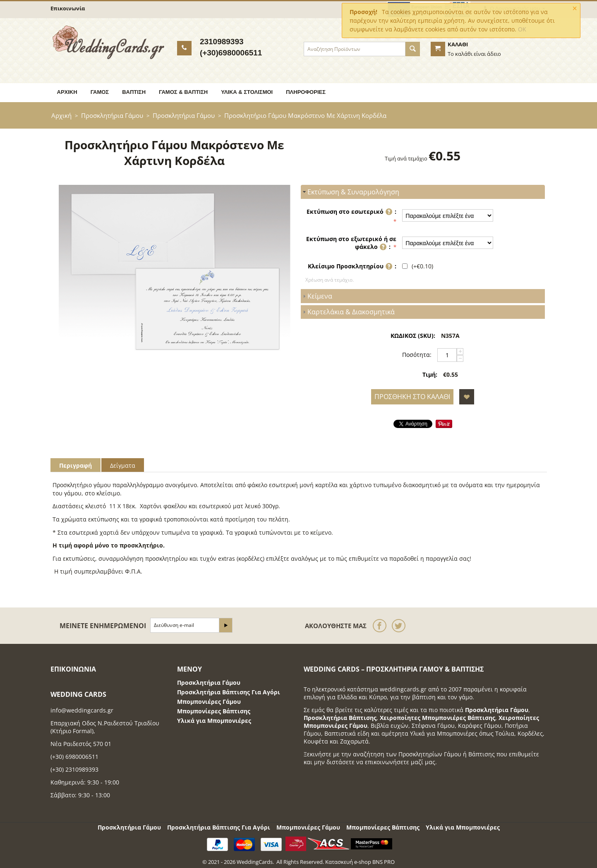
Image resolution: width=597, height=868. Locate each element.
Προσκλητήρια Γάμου (112, 115)
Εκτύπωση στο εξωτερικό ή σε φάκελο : (351, 244)
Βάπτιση (134, 92)
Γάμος (100, 92)
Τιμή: (430, 374)
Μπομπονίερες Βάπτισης (214, 711)
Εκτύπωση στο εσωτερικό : (351, 212)
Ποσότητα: (417, 355)
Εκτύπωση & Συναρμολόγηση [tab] (350, 192)
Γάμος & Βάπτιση (183, 92)
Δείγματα (123, 465)
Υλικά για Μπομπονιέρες (214, 721)
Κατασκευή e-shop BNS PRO (360, 862)
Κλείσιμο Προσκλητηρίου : (352, 267)
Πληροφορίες (306, 92)
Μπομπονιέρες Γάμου (209, 702)
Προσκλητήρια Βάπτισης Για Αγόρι (229, 692)
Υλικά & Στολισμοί (247, 92)
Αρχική (67, 92)
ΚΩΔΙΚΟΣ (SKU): (413, 336)
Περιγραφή (76, 465)
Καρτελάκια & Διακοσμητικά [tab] (348, 312)
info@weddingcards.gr (82, 710)
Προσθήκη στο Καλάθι (412, 397)
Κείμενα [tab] (316, 296)
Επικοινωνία (68, 8)
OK (522, 29)
